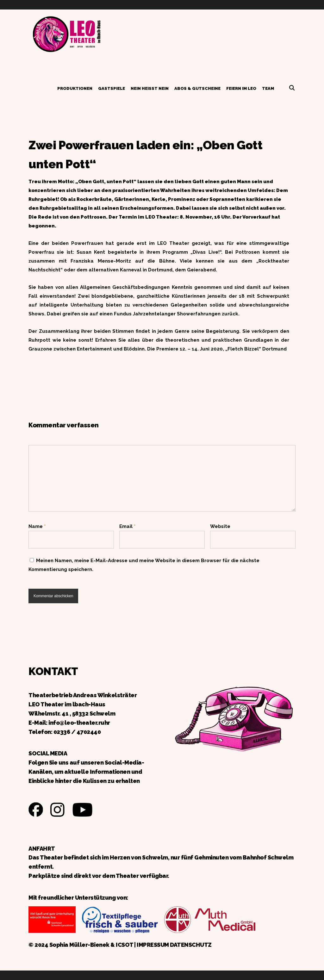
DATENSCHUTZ (191, 945)
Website (220, 526)
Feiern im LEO (241, 88)
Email (127, 526)
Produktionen (75, 88)
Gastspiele (112, 88)
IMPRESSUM (153, 945)
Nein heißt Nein (150, 88)
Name (37, 526)
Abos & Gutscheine (197, 88)
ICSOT (125, 945)
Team (268, 88)
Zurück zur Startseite (66, 33)
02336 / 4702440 (77, 732)
